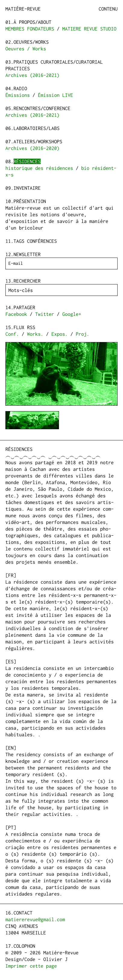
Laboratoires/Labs (37, 128)
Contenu (108, 9)
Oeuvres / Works (26, 49)
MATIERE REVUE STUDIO (89, 29)
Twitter (45, 314)
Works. (35, 334)
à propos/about (32, 22)
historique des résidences (39, 168)
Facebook (16, 314)
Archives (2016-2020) (32, 148)
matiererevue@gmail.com (35, 919)
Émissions (18, 95)
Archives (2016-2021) (32, 75)
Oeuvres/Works (31, 42)
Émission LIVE (55, 95)
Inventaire (27, 188)
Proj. (83, 334)
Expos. (60, 334)
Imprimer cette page (31, 966)
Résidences (27, 161)
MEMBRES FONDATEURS (30, 29)
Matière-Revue (23, 9)
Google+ (72, 314)
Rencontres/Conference (42, 108)
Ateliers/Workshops (38, 141)
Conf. (12, 334)
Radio (20, 88)
